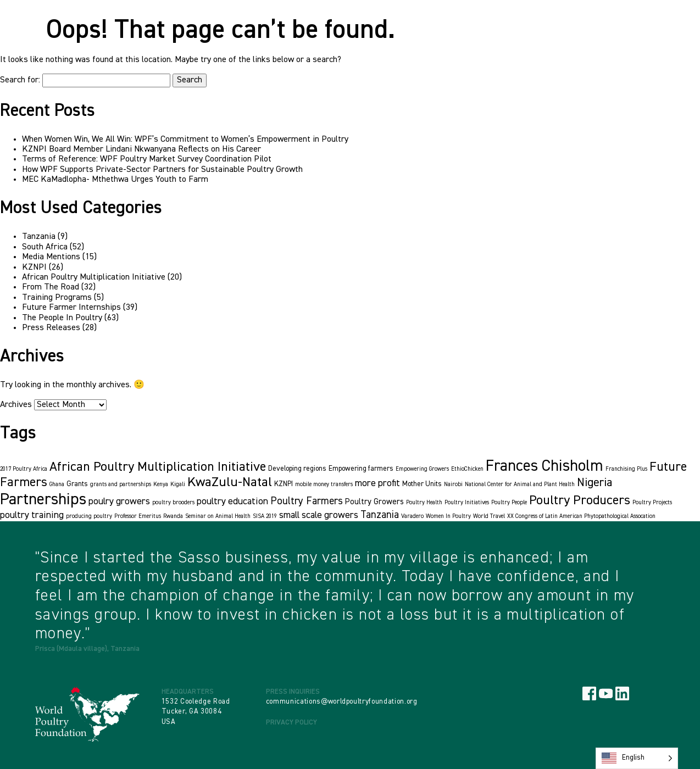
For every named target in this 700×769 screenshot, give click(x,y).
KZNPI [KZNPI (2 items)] (284, 484)
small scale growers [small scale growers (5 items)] (319, 515)
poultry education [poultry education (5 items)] (232, 501)
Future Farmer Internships (71, 308)
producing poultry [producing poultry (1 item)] (89, 516)
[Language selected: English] (637, 758)
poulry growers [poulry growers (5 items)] (119, 501)
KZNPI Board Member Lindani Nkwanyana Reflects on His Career (141, 149)
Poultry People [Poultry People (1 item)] (509, 503)
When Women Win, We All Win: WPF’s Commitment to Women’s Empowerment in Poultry (185, 140)
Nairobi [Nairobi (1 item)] (453, 484)
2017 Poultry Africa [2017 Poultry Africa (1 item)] (24, 469)
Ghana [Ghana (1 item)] (57, 484)
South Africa (45, 247)
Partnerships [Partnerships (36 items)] (43, 500)
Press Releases (51, 328)
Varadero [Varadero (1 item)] (412, 516)
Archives (16, 405)
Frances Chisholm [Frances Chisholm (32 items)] (545, 466)
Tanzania (39, 237)
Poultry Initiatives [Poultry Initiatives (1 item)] (467, 503)
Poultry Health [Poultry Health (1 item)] (424, 503)
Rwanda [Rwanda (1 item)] (173, 516)
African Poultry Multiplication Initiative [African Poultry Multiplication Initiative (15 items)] (158, 467)
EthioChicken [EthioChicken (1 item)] (467, 469)
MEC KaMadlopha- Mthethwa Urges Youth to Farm (115, 180)
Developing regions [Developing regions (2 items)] (297, 469)
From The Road (51, 287)
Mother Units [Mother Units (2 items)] (422, 484)
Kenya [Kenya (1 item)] (161, 484)
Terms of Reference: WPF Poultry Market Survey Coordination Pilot (147, 159)
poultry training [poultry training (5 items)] (32, 515)
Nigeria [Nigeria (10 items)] (595, 483)
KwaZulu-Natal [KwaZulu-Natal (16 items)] (230, 482)
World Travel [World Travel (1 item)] (489, 516)
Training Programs (57, 298)
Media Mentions (51, 257)
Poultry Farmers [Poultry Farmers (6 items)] (307, 501)
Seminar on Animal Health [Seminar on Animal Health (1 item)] (218, 516)
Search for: (20, 80)
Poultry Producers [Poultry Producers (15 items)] (580, 500)
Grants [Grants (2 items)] (77, 484)
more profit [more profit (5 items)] (377, 483)
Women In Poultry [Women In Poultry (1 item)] (448, 516)
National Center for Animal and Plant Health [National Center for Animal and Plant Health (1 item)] (520, 484)
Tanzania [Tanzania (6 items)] (380, 515)
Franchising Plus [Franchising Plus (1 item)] (626, 469)
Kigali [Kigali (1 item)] (178, 484)
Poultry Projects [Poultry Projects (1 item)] (652, 503)
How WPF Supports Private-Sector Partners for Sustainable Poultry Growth (162, 170)
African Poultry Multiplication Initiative (94, 277)
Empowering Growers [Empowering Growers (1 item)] (422, 469)
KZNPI (34, 268)
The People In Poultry (62, 318)
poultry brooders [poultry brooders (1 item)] (173, 503)
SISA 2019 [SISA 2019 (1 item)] (265, 516)
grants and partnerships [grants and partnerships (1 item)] (121, 484)
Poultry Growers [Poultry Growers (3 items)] (374, 502)
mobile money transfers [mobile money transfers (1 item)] (324, 484)
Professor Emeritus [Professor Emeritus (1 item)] (138, 516)
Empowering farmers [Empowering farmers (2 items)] (361, 469)
